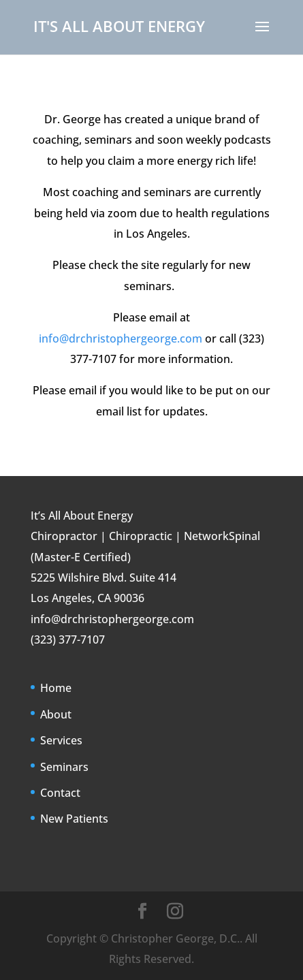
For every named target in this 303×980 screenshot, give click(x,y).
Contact (60, 793)
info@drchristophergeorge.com (121, 338)
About (56, 714)
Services (61, 740)
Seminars (64, 767)
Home (56, 688)
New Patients (74, 819)
